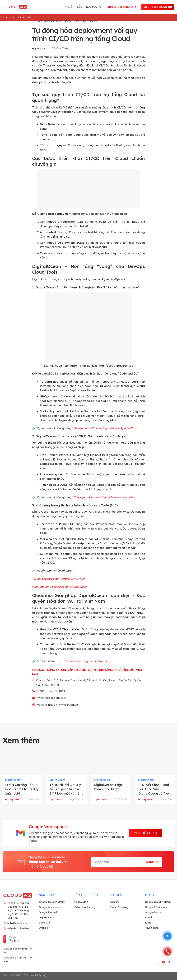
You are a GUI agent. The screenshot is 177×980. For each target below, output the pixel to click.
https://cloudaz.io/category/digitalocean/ (83, 661)
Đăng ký (152, 862)
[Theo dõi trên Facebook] (157, 962)
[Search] (101, 6)
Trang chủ (8, 17)
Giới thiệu (75, 7)
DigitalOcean (24, 17)
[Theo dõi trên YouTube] (170, 962)
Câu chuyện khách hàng (55, 21)
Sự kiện (81, 21)
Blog (94, 21)
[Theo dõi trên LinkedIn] (163, 962)
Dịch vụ (92, 7)
